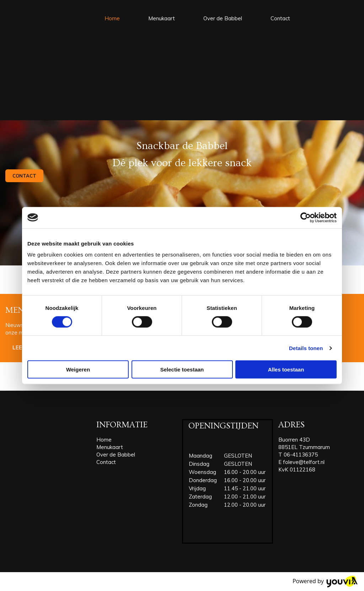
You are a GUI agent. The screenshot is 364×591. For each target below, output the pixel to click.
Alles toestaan (286, 370)
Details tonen (306, 348)
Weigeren (78, 370)
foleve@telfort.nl (304, 462)
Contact (280, 18)
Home (112, 18)
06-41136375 (301, 455)
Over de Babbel (223, 18)
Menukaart (162, 18)
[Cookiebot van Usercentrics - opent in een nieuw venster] (306, 217)
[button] (24, 176)
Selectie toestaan (182, 370)
